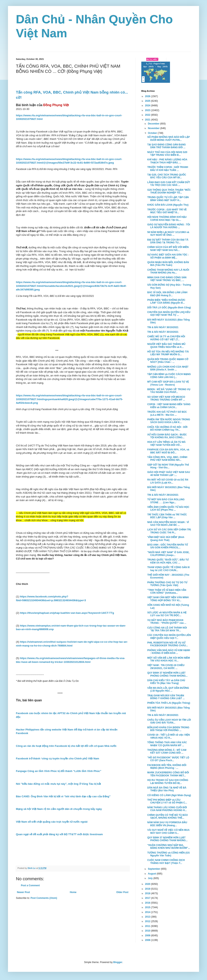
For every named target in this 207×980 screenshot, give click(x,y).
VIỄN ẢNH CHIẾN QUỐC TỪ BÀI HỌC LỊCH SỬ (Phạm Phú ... (168, 508)
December (154, 124)
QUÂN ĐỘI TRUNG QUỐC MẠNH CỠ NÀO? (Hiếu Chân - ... (168, 361)
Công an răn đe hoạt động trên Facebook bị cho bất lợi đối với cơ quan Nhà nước (66, 746)
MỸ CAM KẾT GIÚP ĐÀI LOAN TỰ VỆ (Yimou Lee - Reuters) (168, 383)
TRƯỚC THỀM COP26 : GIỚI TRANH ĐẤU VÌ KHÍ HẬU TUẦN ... (168, 169)
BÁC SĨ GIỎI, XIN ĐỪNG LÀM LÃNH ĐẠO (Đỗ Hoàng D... (167, 294)
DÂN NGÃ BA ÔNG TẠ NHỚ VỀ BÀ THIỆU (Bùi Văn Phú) (167, 789)
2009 (148, 936)
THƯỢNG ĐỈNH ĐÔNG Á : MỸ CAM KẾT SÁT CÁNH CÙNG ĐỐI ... (167, 751)
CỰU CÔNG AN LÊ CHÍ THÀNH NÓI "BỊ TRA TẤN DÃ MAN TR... (167, 629)
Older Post (122, 892)
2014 (148, 912)
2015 (148, 907)
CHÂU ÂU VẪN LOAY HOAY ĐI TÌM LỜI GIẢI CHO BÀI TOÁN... (169, 721)
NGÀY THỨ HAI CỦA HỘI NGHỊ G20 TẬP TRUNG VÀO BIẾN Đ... (167, 154)
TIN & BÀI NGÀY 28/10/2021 (163, 715)
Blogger (118, 962)
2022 (148, 115)
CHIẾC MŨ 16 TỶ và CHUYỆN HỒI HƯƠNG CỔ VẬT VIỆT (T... (166, 338)
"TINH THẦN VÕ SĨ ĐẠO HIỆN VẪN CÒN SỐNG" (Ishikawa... (167, 591)
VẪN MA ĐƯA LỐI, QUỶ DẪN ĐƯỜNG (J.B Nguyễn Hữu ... (168, 689)
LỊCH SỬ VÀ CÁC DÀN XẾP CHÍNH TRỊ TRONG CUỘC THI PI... (169, 531)
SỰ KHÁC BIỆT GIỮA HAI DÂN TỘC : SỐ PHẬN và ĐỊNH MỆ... (168, 256)
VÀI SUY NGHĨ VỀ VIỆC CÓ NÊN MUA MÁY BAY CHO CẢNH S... (168, 831)
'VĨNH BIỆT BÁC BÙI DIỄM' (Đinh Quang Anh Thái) (166, 539)
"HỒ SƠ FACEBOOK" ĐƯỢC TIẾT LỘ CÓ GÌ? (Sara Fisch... (168, 759)
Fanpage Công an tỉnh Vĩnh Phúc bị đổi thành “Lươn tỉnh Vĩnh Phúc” (59, 771)
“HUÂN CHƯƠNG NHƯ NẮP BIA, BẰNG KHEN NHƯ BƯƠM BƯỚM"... (169, 847)
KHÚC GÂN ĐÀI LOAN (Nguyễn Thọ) (168, 205)
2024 (148, 106)
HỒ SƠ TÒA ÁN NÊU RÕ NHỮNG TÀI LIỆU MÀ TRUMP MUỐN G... (168, 353)
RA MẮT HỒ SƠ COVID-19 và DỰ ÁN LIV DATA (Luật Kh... (168, 481)
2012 (148, 921)
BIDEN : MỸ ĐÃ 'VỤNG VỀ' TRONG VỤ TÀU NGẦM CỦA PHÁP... (169, 391)
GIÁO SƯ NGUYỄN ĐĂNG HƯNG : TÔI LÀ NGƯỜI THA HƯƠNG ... (169, 226)
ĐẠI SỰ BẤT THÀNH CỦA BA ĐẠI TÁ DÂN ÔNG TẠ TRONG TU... (168, 241)
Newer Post (23, 892)
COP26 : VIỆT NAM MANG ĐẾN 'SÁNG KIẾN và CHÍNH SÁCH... (169, 406)
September (154, 869)
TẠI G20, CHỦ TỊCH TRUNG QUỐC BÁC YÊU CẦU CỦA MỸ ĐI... (167, 176)
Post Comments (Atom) (44, 898)
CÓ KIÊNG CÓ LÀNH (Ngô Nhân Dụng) (169, 795)
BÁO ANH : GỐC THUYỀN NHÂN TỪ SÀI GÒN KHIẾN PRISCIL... (168, 546)
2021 (148, 120)
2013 (148, 917)
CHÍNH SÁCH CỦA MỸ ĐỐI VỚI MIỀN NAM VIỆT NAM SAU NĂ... (168, 249)
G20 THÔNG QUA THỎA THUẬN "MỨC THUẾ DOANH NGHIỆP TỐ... (169, 191)
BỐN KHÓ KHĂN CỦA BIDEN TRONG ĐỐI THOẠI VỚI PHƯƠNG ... (168, 729)
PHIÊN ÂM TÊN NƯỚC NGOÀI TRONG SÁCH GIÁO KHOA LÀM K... (169, 421)
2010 (148, 931)
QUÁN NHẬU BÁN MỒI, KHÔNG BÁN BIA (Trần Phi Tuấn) (168, 264)
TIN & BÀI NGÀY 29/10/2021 (163, 495)
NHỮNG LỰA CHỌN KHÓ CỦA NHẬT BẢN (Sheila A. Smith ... (168, 368)
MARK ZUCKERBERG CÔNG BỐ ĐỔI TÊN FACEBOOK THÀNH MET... (168, 774)
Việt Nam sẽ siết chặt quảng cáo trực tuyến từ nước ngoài (52, 822)
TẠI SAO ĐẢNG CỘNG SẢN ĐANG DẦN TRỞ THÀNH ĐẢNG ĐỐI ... (166, 146)
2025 (148, 101)
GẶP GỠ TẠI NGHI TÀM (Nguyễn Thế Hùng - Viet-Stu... (168, 466)
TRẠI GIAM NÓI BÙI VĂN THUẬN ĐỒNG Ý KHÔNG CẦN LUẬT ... (166, 697)
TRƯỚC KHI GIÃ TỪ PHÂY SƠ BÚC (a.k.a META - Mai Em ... (167, 413)
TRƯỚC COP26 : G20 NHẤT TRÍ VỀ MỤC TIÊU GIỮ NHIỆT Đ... (167, 211)
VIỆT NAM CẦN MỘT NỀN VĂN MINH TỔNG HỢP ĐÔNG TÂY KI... (168, 599)
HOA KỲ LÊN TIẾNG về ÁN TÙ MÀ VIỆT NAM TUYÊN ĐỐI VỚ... (166, 443)
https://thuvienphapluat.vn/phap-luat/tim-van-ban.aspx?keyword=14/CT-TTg (67, 613)
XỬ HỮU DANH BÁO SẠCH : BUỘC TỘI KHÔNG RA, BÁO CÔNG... (167, 436)
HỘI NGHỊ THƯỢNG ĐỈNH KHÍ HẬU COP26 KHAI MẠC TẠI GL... (167, 218)
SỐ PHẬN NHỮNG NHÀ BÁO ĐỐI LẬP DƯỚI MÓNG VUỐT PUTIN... (168, 138)
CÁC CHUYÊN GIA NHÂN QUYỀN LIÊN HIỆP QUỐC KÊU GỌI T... (169, 637)
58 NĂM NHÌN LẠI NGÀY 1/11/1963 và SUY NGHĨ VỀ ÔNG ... (168, 234)
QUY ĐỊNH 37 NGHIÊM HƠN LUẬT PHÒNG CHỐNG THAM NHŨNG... (167, 674)
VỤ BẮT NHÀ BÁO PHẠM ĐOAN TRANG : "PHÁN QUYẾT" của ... (167, 622)
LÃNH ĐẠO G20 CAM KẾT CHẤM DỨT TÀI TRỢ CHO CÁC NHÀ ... (169, 184)
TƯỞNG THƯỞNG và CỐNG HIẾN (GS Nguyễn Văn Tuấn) (168, 854)
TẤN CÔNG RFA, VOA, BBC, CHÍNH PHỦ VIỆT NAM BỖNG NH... (167, 459)
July (151, 878)
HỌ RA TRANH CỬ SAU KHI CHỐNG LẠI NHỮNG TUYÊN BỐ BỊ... (168, 782)
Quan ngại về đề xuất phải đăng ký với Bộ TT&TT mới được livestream (59, 834)
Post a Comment (30, 885)
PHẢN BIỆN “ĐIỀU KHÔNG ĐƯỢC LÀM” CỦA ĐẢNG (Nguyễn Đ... (166, 301)
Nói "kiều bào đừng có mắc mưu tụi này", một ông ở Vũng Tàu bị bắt (58, 784)
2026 (148, 96)
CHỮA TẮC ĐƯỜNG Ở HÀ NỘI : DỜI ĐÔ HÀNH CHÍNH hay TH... (167, 428)
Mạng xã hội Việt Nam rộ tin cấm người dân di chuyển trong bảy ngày (59, 809)
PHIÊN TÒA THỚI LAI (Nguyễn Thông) (169, 703)
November (154, 128)
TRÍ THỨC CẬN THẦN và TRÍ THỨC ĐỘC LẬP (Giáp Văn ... (167, 516)
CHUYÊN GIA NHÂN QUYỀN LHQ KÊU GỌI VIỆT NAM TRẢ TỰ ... (169, 314)
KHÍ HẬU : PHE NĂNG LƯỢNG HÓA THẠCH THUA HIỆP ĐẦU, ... (167, 161)
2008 (148, 940)
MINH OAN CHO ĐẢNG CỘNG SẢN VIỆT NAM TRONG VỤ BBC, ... (167, 279)
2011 (148, 926)
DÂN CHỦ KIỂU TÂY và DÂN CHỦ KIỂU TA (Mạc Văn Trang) (166, 682)
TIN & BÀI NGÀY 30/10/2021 (163, 327)
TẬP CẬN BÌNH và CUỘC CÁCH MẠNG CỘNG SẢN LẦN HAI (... (169, 376)
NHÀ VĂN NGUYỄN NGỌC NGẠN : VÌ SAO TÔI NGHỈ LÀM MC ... (168, 524)
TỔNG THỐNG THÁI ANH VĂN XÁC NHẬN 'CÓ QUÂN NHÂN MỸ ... (167, 744)
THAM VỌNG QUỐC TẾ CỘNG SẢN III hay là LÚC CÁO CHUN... (168, 569)
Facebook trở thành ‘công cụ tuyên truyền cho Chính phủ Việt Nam (58, 758)
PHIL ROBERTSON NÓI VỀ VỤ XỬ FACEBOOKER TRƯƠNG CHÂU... (168, 644)
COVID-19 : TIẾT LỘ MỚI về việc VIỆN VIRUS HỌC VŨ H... (169, 736)
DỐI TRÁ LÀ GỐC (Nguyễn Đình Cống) (169, 308)
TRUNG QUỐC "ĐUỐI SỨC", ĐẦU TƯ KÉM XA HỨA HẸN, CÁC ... (168, 561)
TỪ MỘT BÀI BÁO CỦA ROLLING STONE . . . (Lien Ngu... (166, 501)
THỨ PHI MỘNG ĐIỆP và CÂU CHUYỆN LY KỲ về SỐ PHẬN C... (167, 801)
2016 (148, 903)
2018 (148, 893)
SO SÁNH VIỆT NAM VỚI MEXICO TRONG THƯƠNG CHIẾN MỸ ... (166, 398)
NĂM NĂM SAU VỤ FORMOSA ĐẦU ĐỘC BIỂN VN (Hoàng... (167, 824)
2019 (148, 889)
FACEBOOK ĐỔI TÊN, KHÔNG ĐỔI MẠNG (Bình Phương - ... (167, 767)
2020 (148, 884)
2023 (148, 110)
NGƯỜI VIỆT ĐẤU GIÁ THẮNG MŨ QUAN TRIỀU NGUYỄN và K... (166, 345)
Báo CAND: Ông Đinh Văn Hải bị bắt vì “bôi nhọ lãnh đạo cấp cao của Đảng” (63, 796)
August (152, 874)
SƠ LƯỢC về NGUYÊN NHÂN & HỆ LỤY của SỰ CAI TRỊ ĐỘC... (167, 614)
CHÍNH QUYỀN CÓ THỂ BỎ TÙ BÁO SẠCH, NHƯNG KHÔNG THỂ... (167, 816)
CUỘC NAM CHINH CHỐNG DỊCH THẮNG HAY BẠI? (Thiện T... (166, 862)
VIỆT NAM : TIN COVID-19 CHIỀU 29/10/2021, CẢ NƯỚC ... (166, 667)
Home (73, 892)
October (153, 133)
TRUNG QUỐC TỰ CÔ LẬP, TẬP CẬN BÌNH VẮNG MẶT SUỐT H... (168, 199)
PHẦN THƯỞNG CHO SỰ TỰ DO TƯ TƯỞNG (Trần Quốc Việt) (167, 584)
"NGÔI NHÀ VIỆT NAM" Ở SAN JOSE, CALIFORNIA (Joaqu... (168, 554)
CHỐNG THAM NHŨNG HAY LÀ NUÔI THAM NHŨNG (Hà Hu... (168, 271)
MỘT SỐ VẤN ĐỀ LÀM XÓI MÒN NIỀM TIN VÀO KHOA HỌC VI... (169, 659)
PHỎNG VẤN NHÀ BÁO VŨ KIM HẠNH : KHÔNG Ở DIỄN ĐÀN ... (169, 652)
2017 (148, 898)
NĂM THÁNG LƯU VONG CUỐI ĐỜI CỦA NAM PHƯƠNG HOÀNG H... (167, 809)
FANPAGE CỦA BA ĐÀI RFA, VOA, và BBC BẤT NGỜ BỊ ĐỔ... (168, 451)
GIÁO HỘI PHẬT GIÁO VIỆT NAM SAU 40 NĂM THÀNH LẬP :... (169, 474)
